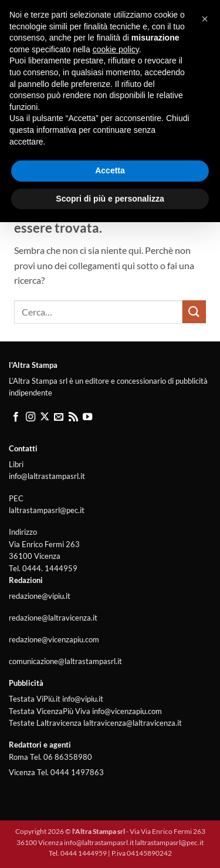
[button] (21, 38)
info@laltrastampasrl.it (47, 476)
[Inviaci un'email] (59, 417)
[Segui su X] (45, 417)
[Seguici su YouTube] (87, 417)
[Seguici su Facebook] (16, 417)
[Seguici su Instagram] (31, 417)
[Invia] (194, 312)
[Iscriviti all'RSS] (73, 417)
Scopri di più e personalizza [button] (110, 844)
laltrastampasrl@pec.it (47, 510)
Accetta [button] (110, 816)
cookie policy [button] (116, 695)
